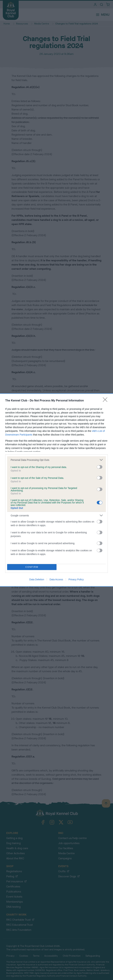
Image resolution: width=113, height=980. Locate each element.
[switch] (100, 467)
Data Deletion (37, 579)
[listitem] (56, 460)
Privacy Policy (76, 579)
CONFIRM (32, 567)
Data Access (56, 579)
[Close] (106, 401)
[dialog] (56, 490)
